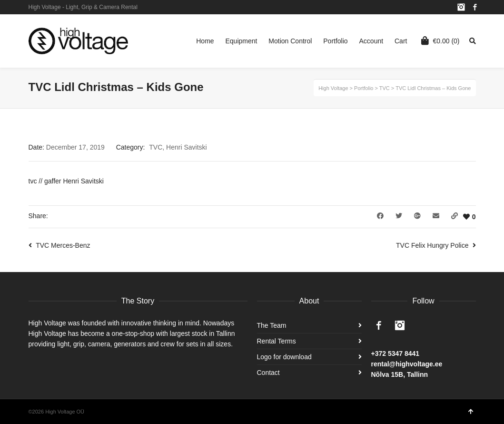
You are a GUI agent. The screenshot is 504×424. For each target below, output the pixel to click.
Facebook (475, 7)
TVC (156, 147)
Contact (268, 373)
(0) (440, 40)
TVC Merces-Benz (63, 245)
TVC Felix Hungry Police (432, 245)
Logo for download (284, 357)
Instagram (461, 7)
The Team (272, 325)
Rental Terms (277, 341)
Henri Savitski (187, 147)
